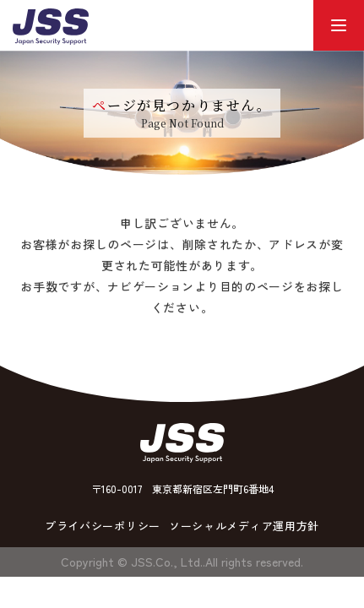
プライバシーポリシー (103, 526)
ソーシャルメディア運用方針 (244, 526)
